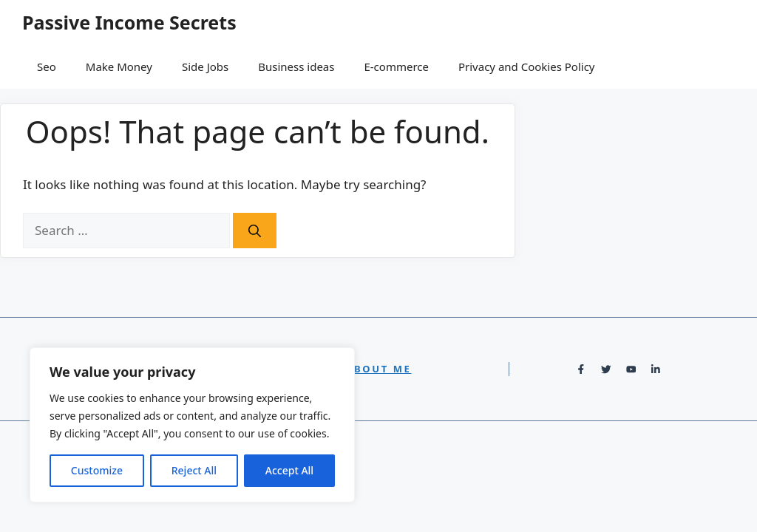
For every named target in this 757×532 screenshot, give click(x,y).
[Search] (255, 231)
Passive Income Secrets (129, 22)
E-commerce (396, 66)
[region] (192, 425)
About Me (379, 369)
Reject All (194, 470)
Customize (97, 470)
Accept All (289, 470)
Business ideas (296, 66)
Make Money (119, 66)
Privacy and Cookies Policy (527, 66)
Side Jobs (205, 66)
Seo (47, 66)
